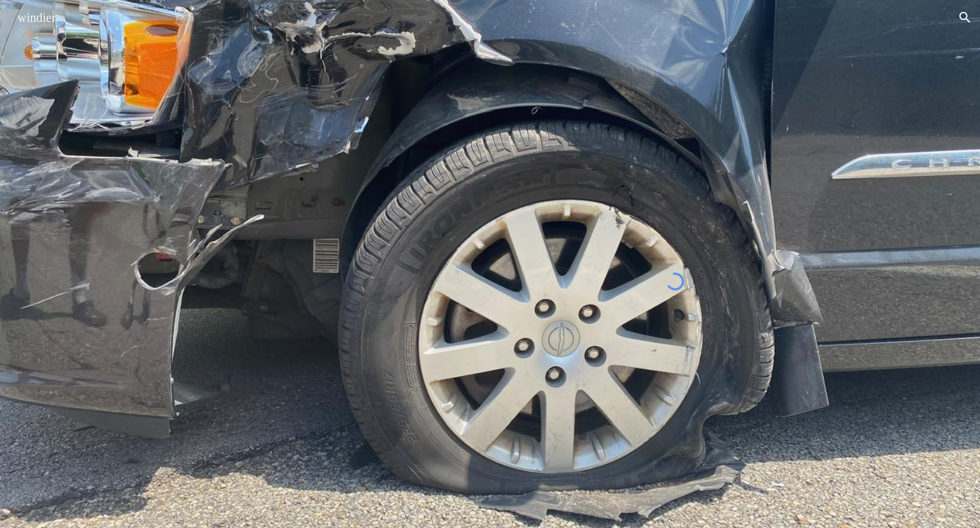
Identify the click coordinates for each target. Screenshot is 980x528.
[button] (965, 18)
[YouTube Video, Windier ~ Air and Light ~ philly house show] (274, 144)
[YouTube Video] (274, 354)
